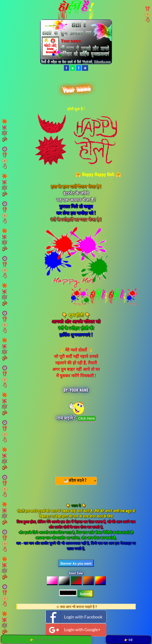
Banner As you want (76, 564)
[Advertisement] (76, 449)
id (85, 68)
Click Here (86, 418)
